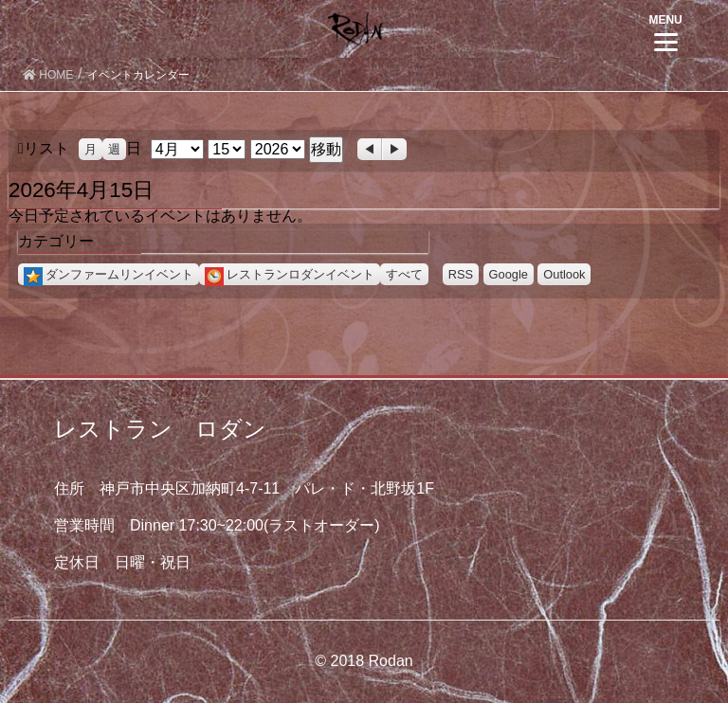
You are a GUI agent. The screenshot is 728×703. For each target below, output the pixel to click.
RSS (461, 274)
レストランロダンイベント (290, 274)
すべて (404, 274)
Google (509, 274)
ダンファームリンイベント (109, 274)
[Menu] (666, 31)
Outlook (564, 274)
